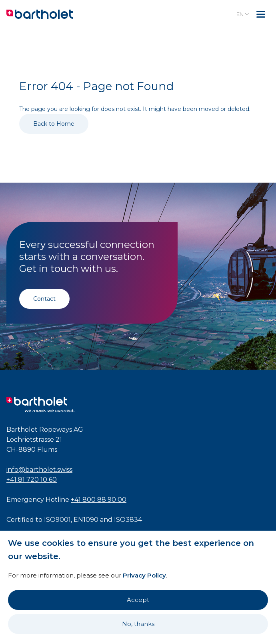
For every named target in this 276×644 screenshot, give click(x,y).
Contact (44, 299)
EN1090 (86, 520)
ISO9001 (57, 520)
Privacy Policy (144, 575)
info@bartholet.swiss (39, 470)
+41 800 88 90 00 (99, 500)
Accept (138, 600)
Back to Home (54, 124)
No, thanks (138, 624)
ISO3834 (128, 520)
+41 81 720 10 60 (32, 480)
